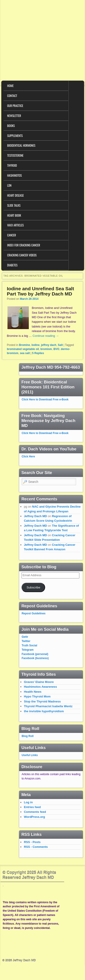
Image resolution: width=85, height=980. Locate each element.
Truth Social (29, 645)
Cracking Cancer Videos (22, 255)
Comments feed (35, 812)
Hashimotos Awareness (40, 687)
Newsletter (14, 116)
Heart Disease (16, 195)
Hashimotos (15, 175)
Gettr (25, 637)
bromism (46, 349)
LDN (9, 185)
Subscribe (33, 587)
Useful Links (30, 755)
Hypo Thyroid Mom (37, 696)
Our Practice (15, 106)
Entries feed (32, 807)
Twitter (26, 641)
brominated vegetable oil (23, 349)
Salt (60, 345)
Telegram (27, 650)
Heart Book (14, 215)
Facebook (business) (35, 658)
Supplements (15, 136)
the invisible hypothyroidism (44, 711)
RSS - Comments (36, 847)
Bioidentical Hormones (21, 145)
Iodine (35, 345)
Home (10, 86)
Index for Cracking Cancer (24, 245)
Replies (38, 353)
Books (11, 126)
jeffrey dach (49, 345)
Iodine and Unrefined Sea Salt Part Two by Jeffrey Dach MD (40, 291)
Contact (12, 96)
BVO (56, 349)
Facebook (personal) (35, 654)
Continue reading (46, 336)
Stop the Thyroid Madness (42, 701)
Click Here (28, 457)
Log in (28, 802)
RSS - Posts (32, 842)
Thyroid (12, 165)
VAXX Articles (16, 225)
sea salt (25, 353)
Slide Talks (14, 205)
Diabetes (12, 265)
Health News (33, 692)
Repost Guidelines (33, 613)
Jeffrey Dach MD (35, 516)
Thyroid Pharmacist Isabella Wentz (48, 706)
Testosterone (15, 155)
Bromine (25, 345)
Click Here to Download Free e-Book (45, 399)
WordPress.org (34, 817)
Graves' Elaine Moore (39, 682)
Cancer (12, 235)
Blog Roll (28, 736)
